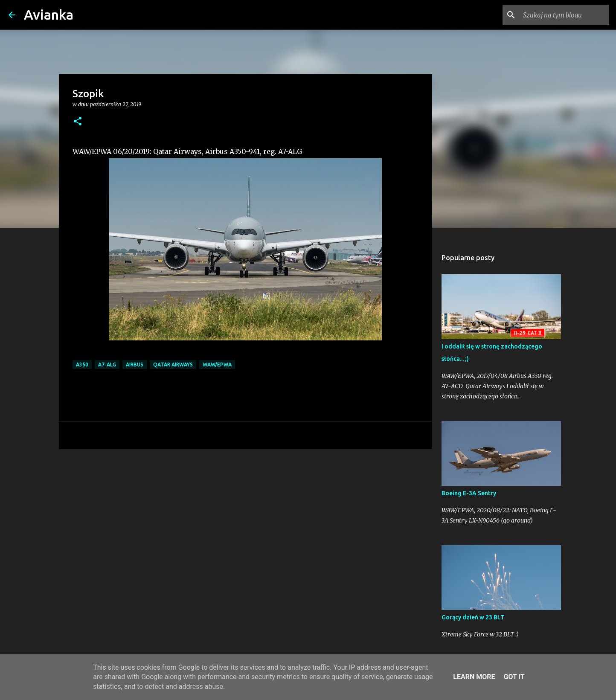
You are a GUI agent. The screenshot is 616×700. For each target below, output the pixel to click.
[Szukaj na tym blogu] (564, 15)
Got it (514, 677)
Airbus (135, 365)
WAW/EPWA (217, 365)
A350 (82, 365)
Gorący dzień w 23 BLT (473, 617)
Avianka (49, 15)
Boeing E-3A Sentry (469, 493)
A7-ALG (107, 365)
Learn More (474, 677)
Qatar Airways (173, 365)
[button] (78, 122)
